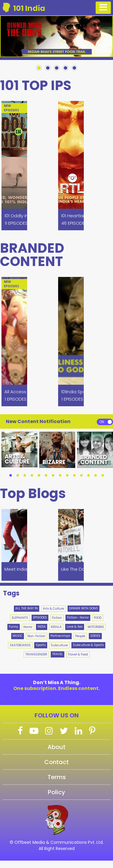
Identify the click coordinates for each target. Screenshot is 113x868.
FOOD (98, 618)
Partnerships (60, 636)
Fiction (57, 618)
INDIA (42, 627)
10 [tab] (74, 476)
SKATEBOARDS (20, 645)
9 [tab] (67, 476)
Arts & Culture (53, 609)
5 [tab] (74, 68)
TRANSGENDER (36, 654)
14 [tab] (103, 476)
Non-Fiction (36, 636)
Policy (56, 792)
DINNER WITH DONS (83, 608)
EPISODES (40, 617)
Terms (57, 777)
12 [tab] (89, 476)
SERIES (95, 636)
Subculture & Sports (88, 645)
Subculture (59, 645)
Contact (56, 762)
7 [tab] (53, 476)
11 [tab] (81, 476)
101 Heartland (75, 216)
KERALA (56, 627)
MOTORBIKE (96, 627)
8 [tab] (60, 476)
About (56, 747)
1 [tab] (39, 68)
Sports (41, 645)
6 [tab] (46, 476)
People (80, 636)
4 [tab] (65, 68)
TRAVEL (58, 654)
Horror (28, 627)
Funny (14, 627)
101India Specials (78, 392)
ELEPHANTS (20, 618)
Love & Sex (75, 627)
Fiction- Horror (78, 617)
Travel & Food (78, 654)
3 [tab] (57, 68)
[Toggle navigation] (103, 8)
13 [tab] (96, 476)
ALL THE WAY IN (27, 608)
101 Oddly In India (22, 216)
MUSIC (18, 636)
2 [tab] (48, 68)
